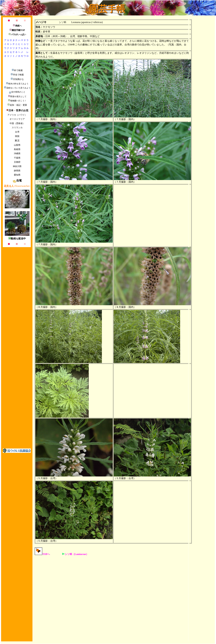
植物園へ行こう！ (17, 101)
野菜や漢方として (17, 97)
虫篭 (17, 181)
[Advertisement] (202, 109)
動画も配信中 (17, 239)
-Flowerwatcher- (17, 186)
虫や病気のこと (17, 92)
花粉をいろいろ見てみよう (17, 88)
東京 (17, 141)
